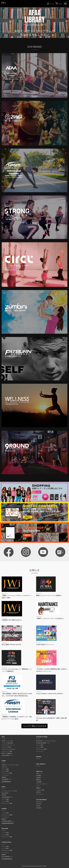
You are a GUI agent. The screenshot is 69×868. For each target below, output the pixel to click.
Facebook (39, 804)
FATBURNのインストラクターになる (46, 741)
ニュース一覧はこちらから (34, 726)
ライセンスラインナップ (8, 745)
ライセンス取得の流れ (7, 743)
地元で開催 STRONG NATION (11, 645)
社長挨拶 (38, 778)
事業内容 (38, 780)
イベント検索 (5, 769)
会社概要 (38, 776)
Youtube (38, 806)
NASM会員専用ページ (7, 797)
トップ (3, 739)
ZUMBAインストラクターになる (10, 765)
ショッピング (5, 775)
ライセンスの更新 (6, 747)
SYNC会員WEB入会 (7, 859)
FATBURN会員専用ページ (43, 743)
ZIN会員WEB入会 (6, 781)
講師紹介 (4, 777)
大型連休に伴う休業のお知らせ (12, 620)
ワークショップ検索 (7, 751)
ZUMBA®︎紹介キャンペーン (45, 645)
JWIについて (39, 774)
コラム (38, 786)
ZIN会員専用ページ (7, 779)
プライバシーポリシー (42, 784)
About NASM (5, 793)
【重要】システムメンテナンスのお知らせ (50, 618)
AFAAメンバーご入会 (7, 741)
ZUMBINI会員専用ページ (8, 821)
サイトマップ (40, 794)
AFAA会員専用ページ (7, 756)
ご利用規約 (39, 782)
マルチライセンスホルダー (9, 749)
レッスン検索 (5, 771)
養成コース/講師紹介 (7, 753)
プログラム (5, 767)
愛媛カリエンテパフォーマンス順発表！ (49, 595)
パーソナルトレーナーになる (9, 791)
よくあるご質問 (40, 790)
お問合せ (38, 792)
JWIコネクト (39, 802)
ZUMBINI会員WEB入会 (8, 823)
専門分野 (4, 795)
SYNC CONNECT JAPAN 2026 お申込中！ (50, 694)
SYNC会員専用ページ (7, 857)
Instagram (39, 808)
